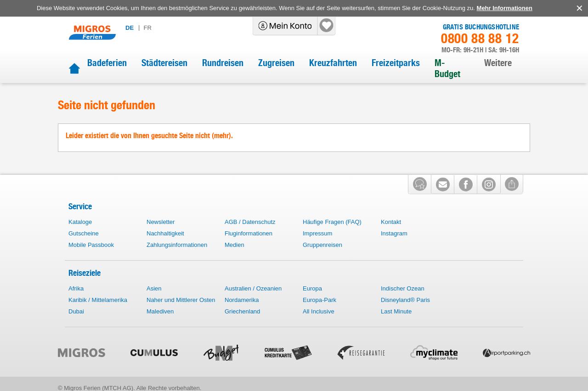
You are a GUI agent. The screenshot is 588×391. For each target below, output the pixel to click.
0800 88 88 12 (480, 39)
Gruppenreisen (322, 245)
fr (147, 28)
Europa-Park (319, 300)
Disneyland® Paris (405, 300)
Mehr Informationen (505, 8)
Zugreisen (276, 63)
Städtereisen (164, 63)
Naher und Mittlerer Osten (181, 300)
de (130, 28)
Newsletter (161, 222)
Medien (235, 245)
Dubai (76, 311)
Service (80, 206)
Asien (154, 288)
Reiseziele (85, 273)
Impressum (317, 233)
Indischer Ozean (403, 288)
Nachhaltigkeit (165, 233)
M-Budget (447, 68)
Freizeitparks (396, 63)
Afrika (76, 288)
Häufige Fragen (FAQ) (332, 222)
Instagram (394, 233)
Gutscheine (84, 233)
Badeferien (107, 63)
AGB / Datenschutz (250, 222)
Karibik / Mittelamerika (98, 300)
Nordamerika (242, 300)
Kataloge (80, 222)
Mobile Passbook (91, 245)
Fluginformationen (249, 233)
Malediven (160, 311)
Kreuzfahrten (333, 63)
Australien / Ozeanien (253, 288)
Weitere (498, 63)
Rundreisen (223, 63)
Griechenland (242, 311)
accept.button (579, 8)
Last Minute (396, 311)
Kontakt (391, 222)
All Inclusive (319, 311)
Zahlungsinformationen (177, 245)
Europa (312, 288)
